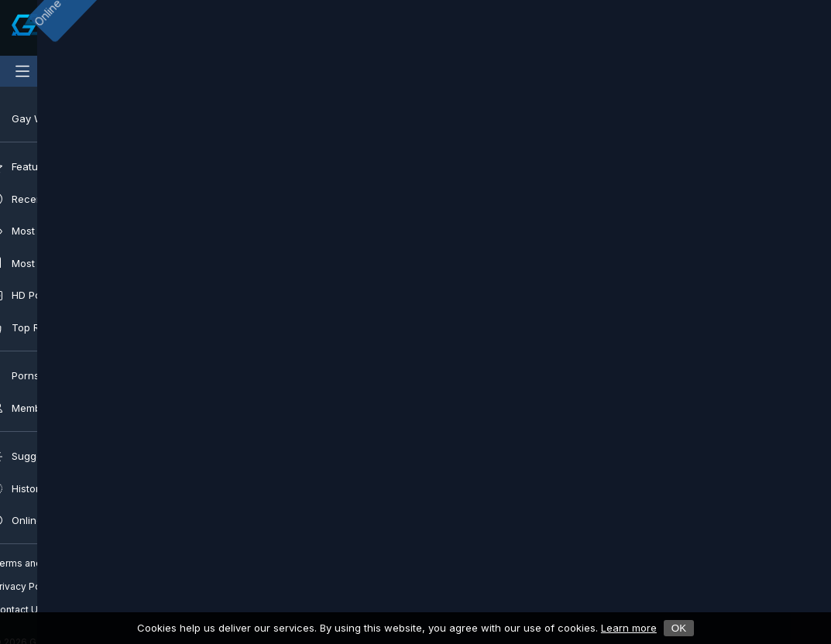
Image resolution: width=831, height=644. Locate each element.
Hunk (383, 435)
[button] (292, 486)
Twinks (465, 435)
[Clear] (547, 28)
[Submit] (292, 28)
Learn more (629, 628)
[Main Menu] (22, 71)
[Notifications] (757, 28)
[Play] (292, 262)
